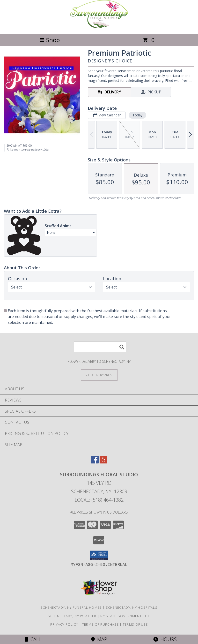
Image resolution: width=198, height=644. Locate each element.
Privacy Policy (64, 624)
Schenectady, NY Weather (72, 616)
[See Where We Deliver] (99, 375)
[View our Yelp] (103, 462)
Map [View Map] (99, 639)
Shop (50, 40)
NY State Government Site (125, 616)
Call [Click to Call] (33, 639)
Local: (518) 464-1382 (99, 500)
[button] (99, 555)
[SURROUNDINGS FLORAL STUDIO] (99, 27)
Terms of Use (135, 624)
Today (137, 115)
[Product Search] (100, 347)
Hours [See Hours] (165, 639)
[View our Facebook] (95, 462)
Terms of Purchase (100, 624)
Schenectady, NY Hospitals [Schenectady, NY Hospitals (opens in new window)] (132, 607)
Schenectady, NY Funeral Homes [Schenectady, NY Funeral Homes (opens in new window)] (71, 607)
